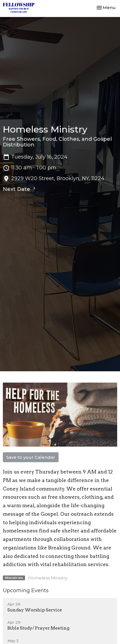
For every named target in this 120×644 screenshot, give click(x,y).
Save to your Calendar (31, 457)
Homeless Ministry (48, 578)
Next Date (20, 189)
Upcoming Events (26, 590)
